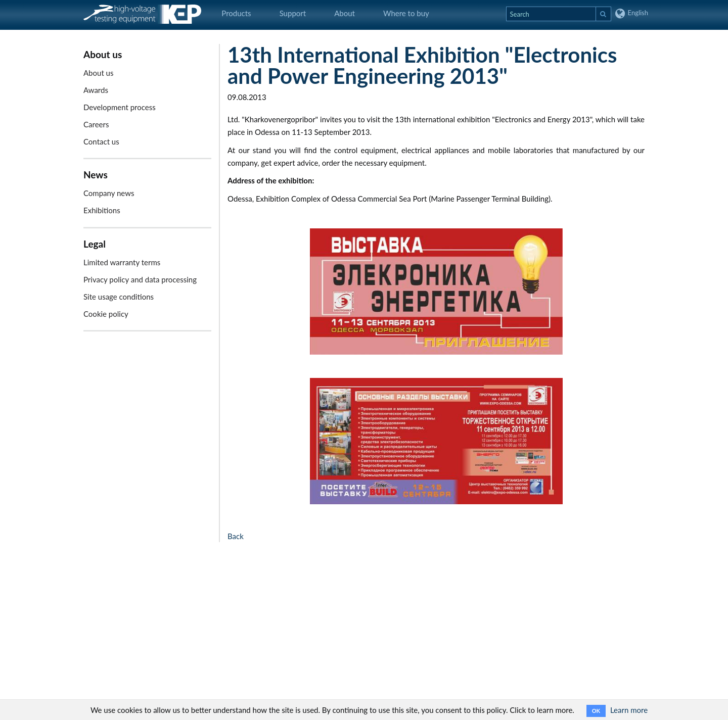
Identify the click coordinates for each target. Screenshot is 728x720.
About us (98, 73)
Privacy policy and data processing (140, 279)
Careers (96, 124)
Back (236, 536)
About (345, 13)
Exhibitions (102, 210)
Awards (96, 90)
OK (596, 711)
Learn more (629, 710)
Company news (109, 193)
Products (236, 13)
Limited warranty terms (122, 262)
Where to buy (406, 13)
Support (293, 13)
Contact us (101, 141)
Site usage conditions (119, 297)
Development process (120, 107)
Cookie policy (106, 314)
